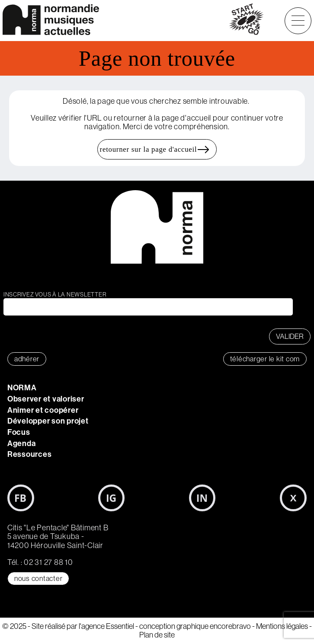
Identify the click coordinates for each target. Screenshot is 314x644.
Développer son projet (48, 421)
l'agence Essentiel (106, 626)
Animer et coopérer (43, 410)
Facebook (21, 498)
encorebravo (230, 626)
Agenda (22, 443)
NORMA (22, 388)
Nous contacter (38, 579)
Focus (19, 432)
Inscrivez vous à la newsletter (55, 295)
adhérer (27, 359)
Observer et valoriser (46, 399)
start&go (246, 21)
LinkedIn (202, 498)
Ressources (30, 454)
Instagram (112, 498)
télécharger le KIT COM (265, 359)
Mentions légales (282, 626)
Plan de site (157, 635)
